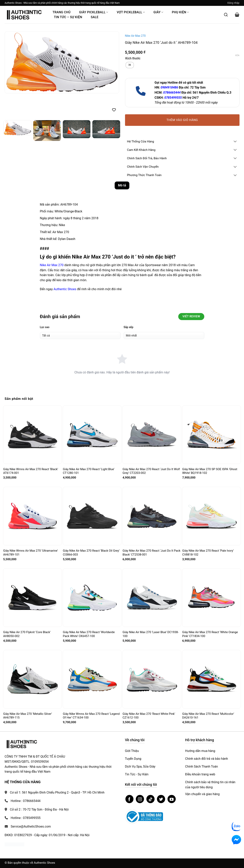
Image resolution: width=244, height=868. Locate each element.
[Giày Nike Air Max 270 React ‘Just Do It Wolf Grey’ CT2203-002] (152, 434)
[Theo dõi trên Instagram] (140, 799)
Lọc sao (45, 327)
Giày (158, 12)
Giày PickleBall (94, 12)
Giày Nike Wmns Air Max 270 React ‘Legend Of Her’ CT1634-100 (91, 716)
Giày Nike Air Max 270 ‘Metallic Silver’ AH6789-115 (27, 716)
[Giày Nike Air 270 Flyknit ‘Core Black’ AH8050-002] (32, 598)
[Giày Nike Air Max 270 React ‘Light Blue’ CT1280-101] (92, 434)
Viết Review (191, 316)
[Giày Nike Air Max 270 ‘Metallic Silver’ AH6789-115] (32, 679)
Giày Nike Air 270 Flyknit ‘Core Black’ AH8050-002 (27, 634)
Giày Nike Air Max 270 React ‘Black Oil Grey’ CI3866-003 (91, 553)
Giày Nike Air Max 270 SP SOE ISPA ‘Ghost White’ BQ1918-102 (210, 471)
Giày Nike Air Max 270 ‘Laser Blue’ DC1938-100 (150, 634)
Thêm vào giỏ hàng (182, 120)
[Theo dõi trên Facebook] (130, 799)
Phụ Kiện (180, 12)
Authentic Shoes (65, 289)
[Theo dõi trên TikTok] (150, 799)
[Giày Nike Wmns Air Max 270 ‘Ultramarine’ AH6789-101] (32, 516)
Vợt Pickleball (131, 12)
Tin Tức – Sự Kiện (68, 17)
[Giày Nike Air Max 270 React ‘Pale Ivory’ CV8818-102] (211, 516)
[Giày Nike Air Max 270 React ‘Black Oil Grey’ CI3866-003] (92, 516)
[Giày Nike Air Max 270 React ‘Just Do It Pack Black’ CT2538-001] (152, 516)
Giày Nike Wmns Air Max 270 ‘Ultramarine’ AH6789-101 (30, 553)
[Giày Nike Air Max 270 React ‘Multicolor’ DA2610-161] (211, 679)
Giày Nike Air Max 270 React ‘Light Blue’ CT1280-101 (89, 471)
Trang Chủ (62, 12)
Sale (95, 17)
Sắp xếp (129, 327)
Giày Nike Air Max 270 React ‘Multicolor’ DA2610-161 (208, 716)
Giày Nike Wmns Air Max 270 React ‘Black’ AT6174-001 (31, 471)
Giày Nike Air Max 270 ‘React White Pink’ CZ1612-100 (149, 716)
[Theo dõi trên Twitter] (161, 799)
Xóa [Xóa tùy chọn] (237, 55)
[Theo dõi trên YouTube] (172, 799)
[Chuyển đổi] (235, 142)
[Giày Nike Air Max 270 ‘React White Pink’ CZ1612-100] (152, 679)
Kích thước (133, 59)
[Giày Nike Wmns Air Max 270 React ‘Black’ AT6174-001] (32, 435)
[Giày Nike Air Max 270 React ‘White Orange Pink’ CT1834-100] (211, 598)
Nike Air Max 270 (135, 36)
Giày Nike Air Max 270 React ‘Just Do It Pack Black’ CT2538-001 (151, 553)
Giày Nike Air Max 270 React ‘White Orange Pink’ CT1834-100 (210, 634)
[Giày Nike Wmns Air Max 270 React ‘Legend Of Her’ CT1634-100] (92, 679)
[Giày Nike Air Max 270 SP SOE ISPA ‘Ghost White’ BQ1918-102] (211, 435)
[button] (233, 3)
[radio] (130, 65)
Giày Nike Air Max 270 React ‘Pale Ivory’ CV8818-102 (208, 553)
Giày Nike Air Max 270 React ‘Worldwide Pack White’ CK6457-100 (89, 634)
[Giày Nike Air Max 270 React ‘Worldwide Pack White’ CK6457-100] (92, 598)
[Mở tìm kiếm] (226, 15)
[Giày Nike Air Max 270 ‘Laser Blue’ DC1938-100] (152, 598)
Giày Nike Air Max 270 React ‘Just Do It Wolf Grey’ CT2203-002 (151, 471)
